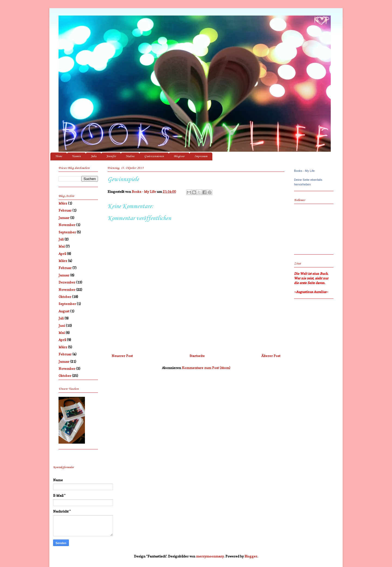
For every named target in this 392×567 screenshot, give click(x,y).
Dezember (67, 282)
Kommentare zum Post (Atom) (206, 368)
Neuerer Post (122, 356)
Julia (94, 156)
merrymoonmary (210, 556)
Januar (64, 218)
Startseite (197, 356)
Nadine (130, 156)
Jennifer (111, 156)
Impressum (201, 156)
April (62, 254)
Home (59, 156)
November (67, 225)
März (63, 203)
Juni (62, 326)
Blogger (251, 556)
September (67, 232)
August (64, 311)
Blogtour (179, 156)
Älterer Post (271, 356)
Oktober (65, 297)
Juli (61, 239)
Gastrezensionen (154, 156)
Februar (65, 210)
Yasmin (76, 156)
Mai (62, 246)
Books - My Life (304, 171)
